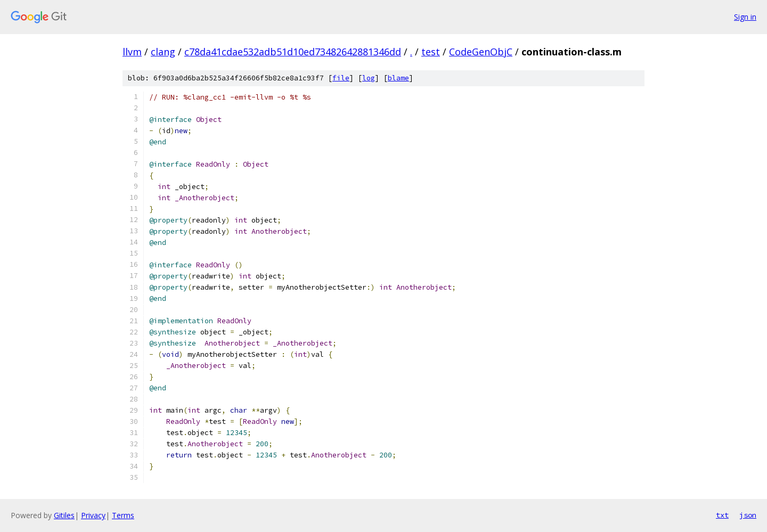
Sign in (745, 17)
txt (722, 515)
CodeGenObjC (481, 52)
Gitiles (64, 515)
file (341, 78)
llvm (132, 52)
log (369, 78)
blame (398, 78)
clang (163, 52)
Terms (123, 515)
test (431, 52)
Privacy (93, 515)
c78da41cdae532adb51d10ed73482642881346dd (293, 52)
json (748, 515)
